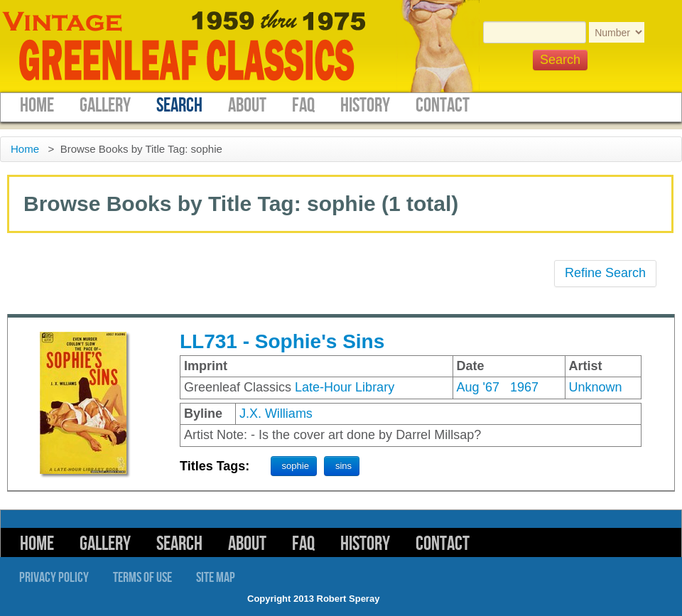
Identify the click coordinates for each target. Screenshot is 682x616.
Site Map (216, 578)
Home (37, 106)
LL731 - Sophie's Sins (282, 341)
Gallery (105, 106)
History (365, 106)
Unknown (596, 387)
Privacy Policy (54, 578)
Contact (443, 106)
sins (343, 466)
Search (179, 106)
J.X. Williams (276, 414)
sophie (296, 466)
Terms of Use (142, 578)
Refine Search (605, 273)
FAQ (303, 106)
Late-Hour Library (345, 387)
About (247, 106)
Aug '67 (478, 387)
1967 (524, 387)
